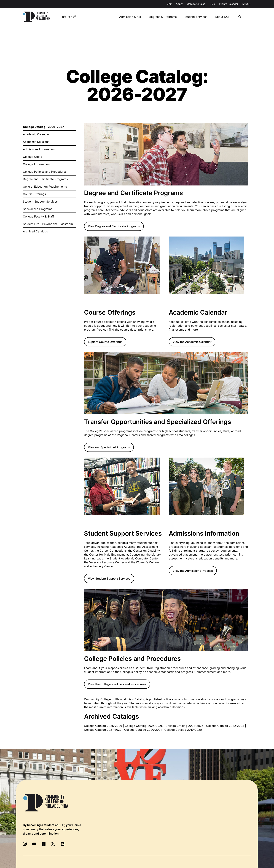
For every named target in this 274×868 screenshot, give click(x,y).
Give (212, 4)
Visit (169, 4)
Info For (67, 17)
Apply (179, 4)
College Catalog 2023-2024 (184, 726)
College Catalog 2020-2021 (143, 730)
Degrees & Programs (163, 17)
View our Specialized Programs (109, 447)
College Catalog (196, 4)
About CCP (223, 17)
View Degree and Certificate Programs (114, 226)
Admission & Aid (130, 17)
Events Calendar (229, 4)
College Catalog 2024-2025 (144, 726)
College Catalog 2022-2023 (225, 726)
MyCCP (247, 4)
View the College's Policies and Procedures (117, 684)
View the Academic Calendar (192, 342)
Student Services (196, 17)
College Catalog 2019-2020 (183, 730)
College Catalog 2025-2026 (103, 726)
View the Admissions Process (193, 571)
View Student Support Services (109, 578)
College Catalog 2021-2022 (103, 730)
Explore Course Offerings (105, 342)
